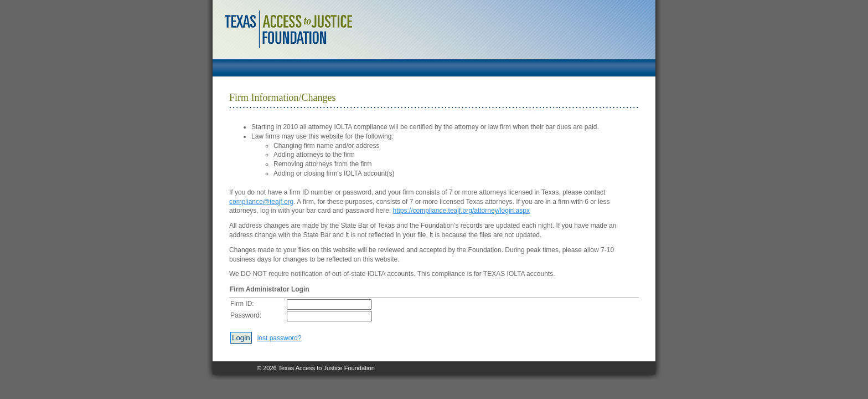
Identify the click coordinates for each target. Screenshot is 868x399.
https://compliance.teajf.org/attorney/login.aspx (461, 211)
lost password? (280, 338)
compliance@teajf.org (261, 202)
